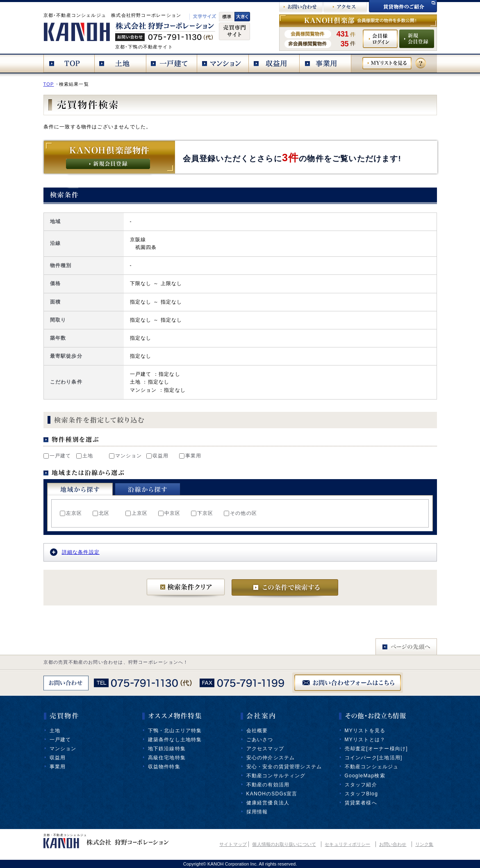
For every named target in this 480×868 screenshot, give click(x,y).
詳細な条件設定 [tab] (75, 552)
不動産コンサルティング (276, 776)
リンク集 (424, 844)
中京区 (169, 513)
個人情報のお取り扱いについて (284, 844)
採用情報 (257, 812)
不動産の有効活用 (268, 785)
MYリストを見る (365, 731)
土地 (85, 456)
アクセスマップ (265, 749)
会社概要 (257, 731)
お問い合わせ (393, 844)
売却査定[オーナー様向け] (376, 749)
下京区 (202, 513)
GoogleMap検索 (365, 776)
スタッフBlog (362, 794)
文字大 (242, 17)
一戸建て (57, 456)
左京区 (71, 513)
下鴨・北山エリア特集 (175, 731)
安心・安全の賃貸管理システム (284, 767)
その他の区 (240, 513)
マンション (126, 456)
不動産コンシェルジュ (372, 767)
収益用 (158, 456)
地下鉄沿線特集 (167, 749)
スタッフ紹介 (361, 785)
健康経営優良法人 (268, 803)
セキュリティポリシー (347, 844)
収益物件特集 (164, 767)
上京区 (137, 513)
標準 (227, 17)
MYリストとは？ (365, 740)
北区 (101, 513)
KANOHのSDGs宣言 (272, 794)
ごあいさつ (260, 740)
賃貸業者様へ (361, 803)
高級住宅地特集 (167, 758)
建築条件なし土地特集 (175, 740)
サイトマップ (233, 844)
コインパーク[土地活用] (374, 758)
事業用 (190, 456)
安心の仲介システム (271, 758)
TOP (49, 84)
